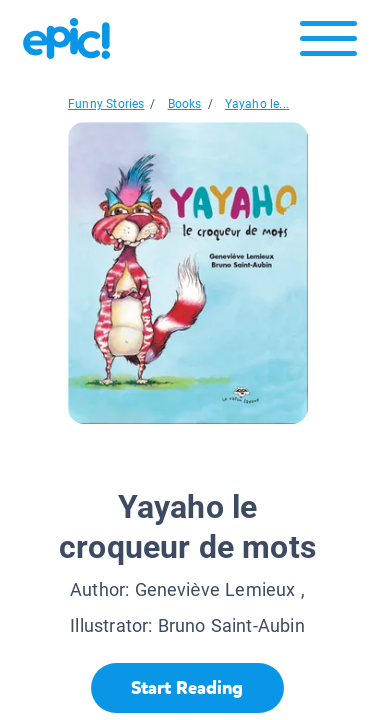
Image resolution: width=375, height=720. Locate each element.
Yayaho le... (257, 104)
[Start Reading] (187, 688)
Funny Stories (106, 104)
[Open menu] (328, 43)
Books (185, 104)
